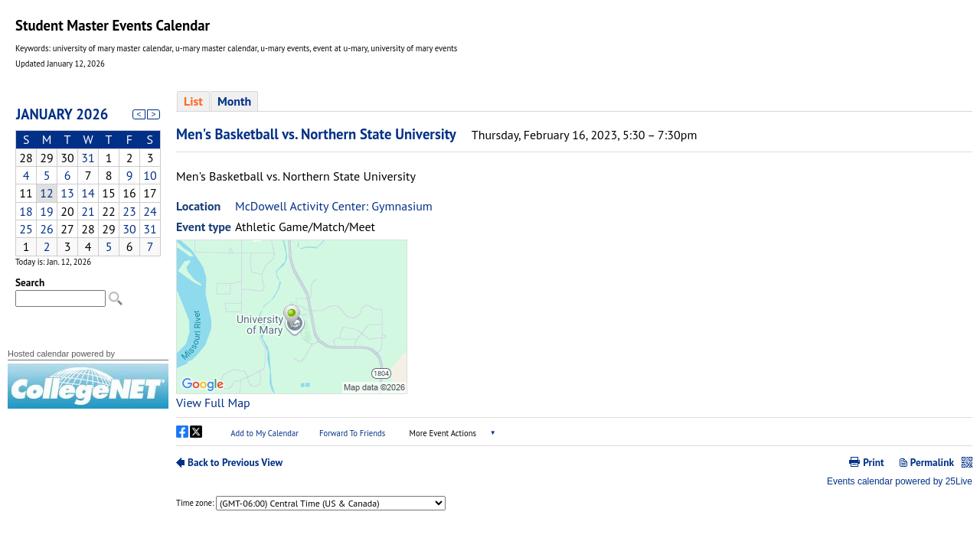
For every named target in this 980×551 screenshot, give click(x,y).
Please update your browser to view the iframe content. (88, 177)
